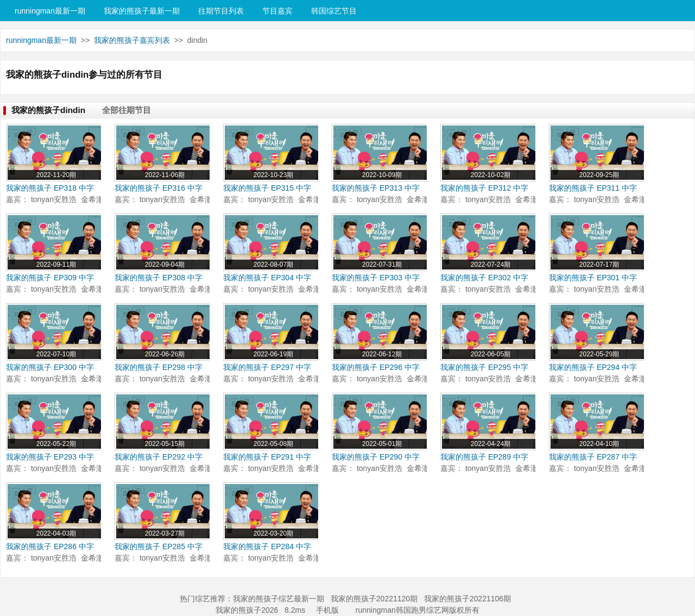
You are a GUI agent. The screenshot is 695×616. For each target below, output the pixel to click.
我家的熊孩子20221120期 (374, 599)
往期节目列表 (221, 11)
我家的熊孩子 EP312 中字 (484, 188)
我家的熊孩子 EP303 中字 (376, 278)
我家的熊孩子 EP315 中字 (267, 188)
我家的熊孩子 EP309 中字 (50, 278)
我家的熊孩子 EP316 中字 (159, 188)
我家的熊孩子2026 (247, 610)
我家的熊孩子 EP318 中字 (50, 188)
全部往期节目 (127, 110)
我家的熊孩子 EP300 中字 (50, 367)
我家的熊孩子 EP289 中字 (484, 457)
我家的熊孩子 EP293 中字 (50, 457)
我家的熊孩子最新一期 (142, 11)
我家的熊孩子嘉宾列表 (132, 40)
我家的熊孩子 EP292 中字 (159, 457)
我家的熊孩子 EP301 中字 (593, 278)
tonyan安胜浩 (54, 199)
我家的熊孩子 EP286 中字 (50, 546)
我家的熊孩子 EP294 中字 (593, 367)
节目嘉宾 (277, 11)
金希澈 (92, 199)
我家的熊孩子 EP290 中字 (376, 457)
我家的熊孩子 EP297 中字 (267, 367)
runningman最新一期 (50, 11)
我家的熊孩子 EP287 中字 (593, 457)
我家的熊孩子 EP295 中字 (484, 367)
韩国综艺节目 (334, 11)
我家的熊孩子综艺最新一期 (279, 599)
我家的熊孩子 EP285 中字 (159, 546)
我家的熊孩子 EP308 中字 (159, 278)
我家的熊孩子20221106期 (467, 599)
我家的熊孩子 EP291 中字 (267, 457)
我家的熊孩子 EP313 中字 (376, 188)
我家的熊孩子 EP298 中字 (159, 367)
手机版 (327, 610)
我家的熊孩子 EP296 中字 (376, 367)
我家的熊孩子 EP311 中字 (593, 188)
